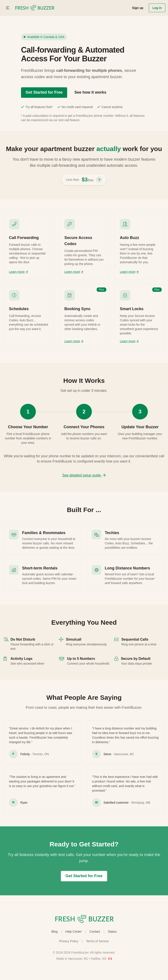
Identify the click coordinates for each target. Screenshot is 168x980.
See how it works (90, 92)
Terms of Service (97, 941)
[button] (8, 8)
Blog (54, 932)
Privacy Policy (69, 941)
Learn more (18, 272)
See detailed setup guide (84, 475)
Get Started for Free (44, 92)
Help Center (74, 932)
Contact (95, 932)
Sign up (138, 8)
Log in (157, 8)
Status (112, 932)
